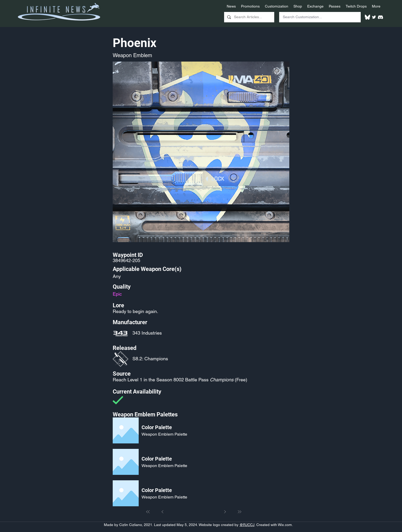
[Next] (225, 512)
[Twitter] (374, 17)
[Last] (239, 512)
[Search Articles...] (249, 17)
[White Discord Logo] (380, 17)
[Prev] (163, 512)
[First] (148, 512)
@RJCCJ (247, 525)
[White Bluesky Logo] (367, 17)
